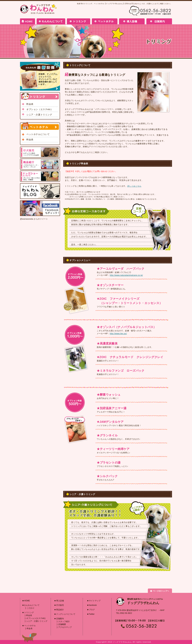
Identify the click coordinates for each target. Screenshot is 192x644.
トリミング (78, 21)
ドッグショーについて (65, 614)
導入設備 (131, 21)
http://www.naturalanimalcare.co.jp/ (126, 275)
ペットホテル (104, 21)
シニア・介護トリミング (39, 115)
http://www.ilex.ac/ (118, 334)
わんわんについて (50, 21)
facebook (92, 605)
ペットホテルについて (38, 134)
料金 (28, 615)
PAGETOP (160, 591)
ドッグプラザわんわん (39, 9)
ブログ (92, 610)
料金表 (30, 104)
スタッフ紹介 (64, 621)
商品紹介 (60, 610)
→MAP (161, 610)
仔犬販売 (60, 605)
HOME (28, 21)
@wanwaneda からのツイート (34, 219)
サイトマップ (94, 601)
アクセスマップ (65, 627)
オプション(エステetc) (36, 618)
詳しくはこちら (134, 186)
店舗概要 (62, 624)
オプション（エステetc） (40, 109)
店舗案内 (158, 21)
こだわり (31, 608)
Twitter (91, 614)
